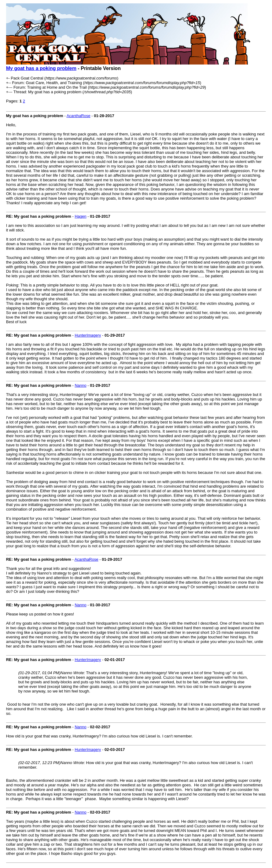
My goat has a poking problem (41, 68)
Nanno (80, 385)
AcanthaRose (79, 116)
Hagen (80, 216)
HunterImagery (88, 335)
